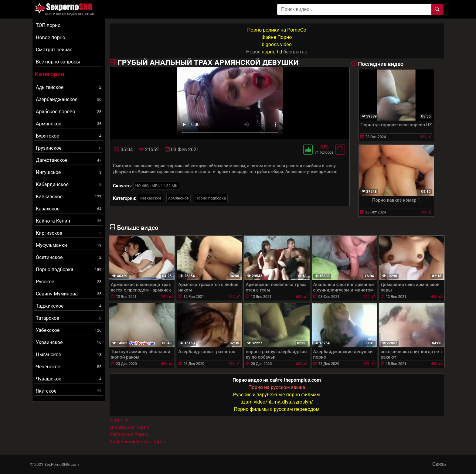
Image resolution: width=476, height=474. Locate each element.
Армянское (69, 124)
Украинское (69, 342)
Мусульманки (69, 245)
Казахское (69, 209)
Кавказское (69, 197)
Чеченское (69, 367)
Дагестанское (69, 160)
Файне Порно (277, 37)
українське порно (129, 427)
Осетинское (69, 257)
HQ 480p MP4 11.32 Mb (156, 186)
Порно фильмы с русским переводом (277, 409)
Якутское (69, 391)
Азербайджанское (69, 99)
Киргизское (69, 233)
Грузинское (69, 148)
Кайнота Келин (69, 221)
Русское (69, 282)
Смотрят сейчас (54, 50)
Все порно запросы (58, 62)
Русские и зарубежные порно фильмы (277, 395)
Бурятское (69, 136)
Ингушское (69, 172)
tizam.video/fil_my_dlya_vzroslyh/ (277, 402)
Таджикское (69, 306)
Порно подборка (69, 269)
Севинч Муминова (69, 294)
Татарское (69, 318)
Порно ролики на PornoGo (277, 30)
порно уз (119, 420)
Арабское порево (69, 112)
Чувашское (69, 379)
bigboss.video (277, 44)
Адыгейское (69, 87)
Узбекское (69, 330)
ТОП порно (48, 25)
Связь (439, 464)
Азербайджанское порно (138, 442)
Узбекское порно (129, 434)
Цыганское (69, 355)
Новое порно (51, 38)
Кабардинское (69, 184)
